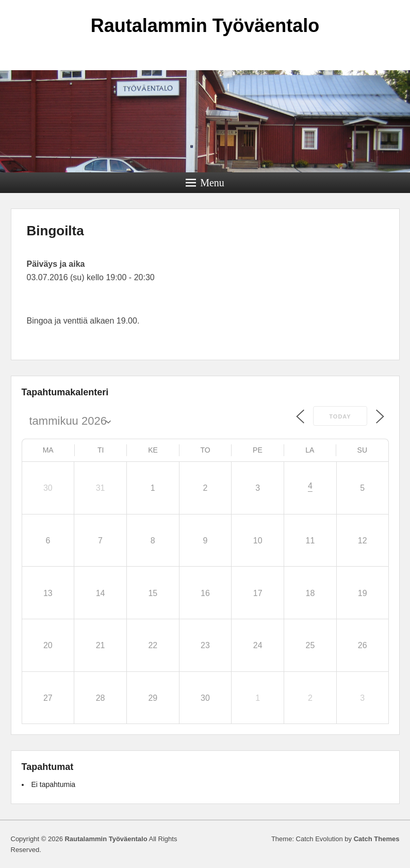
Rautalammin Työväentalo (205, 26)
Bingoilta (55, 231)
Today (340, 416)
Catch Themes (377, 839)
